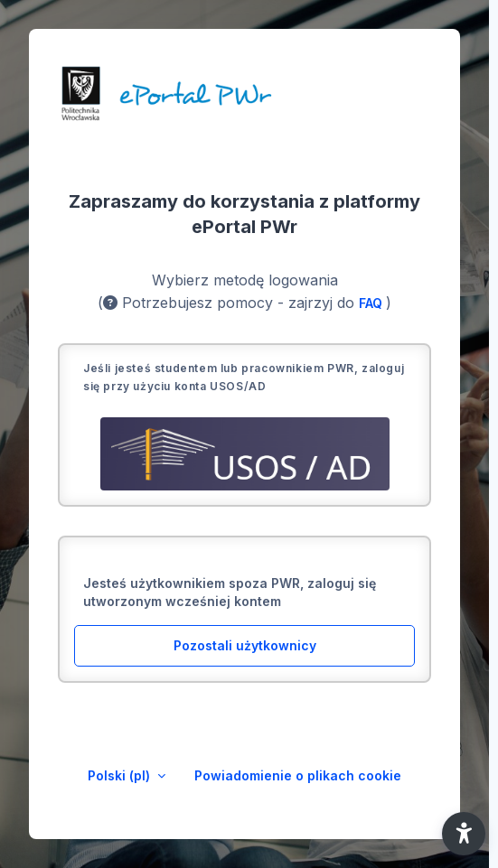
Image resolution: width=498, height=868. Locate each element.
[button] (464, 834)
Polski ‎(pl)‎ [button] (121, 775)
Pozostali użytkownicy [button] (245, 645)
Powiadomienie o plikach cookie (298, 775)
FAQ (372, 303)
